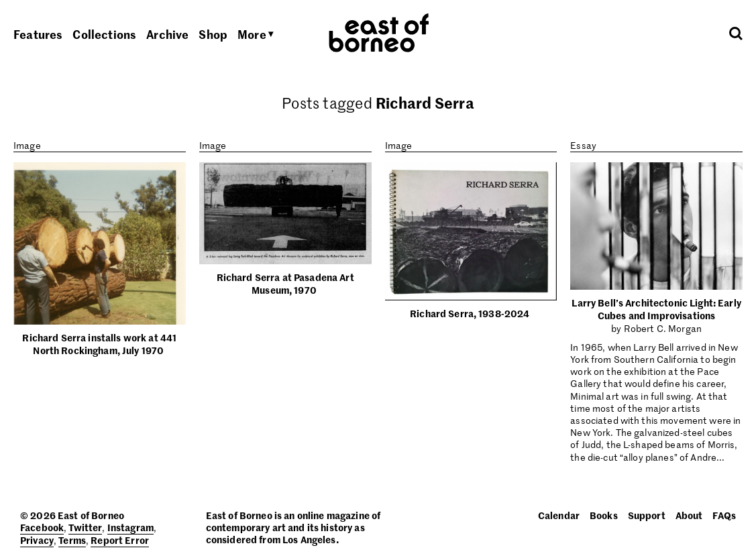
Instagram (130, 527)
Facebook (42, 527)
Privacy (37, 540)
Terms (72, 540)
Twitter (85, 527)
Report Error (120, 540)
